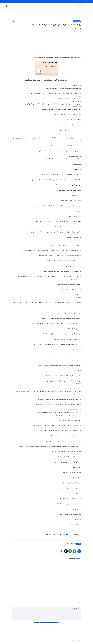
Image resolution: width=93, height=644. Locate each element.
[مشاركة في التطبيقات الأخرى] (61, 551)
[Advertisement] (46, 15)
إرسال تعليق (75, 609)
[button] (75, 551)
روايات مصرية (77, 21)
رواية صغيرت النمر (65, 535)
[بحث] (5, 6)
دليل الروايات (73, 641)
